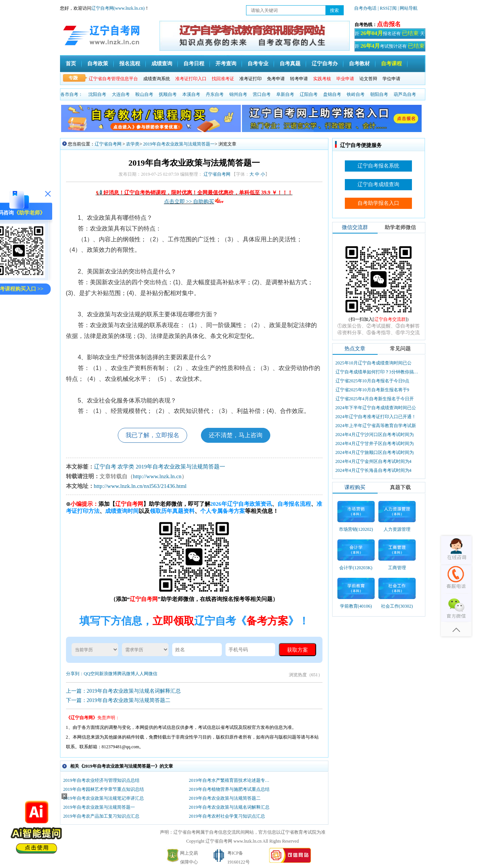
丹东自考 (215, 94)
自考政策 (98, 64)
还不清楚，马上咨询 (236, 435)
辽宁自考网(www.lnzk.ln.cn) (118, 8)
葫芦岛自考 (405, 94)
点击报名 (389, 24)
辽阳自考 (309, 94)
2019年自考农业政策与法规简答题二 (225, 798)
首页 (71, 64)
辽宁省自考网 (108, 144)
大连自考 (121, 94)
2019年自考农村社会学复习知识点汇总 (227, 816)
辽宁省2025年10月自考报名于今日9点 (372, 381)
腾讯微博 (126, 674)
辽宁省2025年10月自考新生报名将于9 (372, 390)
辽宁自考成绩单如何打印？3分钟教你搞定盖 (378, 372)
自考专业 (258, 64)
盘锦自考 (332, 94)
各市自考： (72, 94)
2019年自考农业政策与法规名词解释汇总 (229, 807)
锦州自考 (238, 94)
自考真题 (290, 64)
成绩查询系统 (157, 79)
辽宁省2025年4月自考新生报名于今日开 (375, 399)
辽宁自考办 (325, 64)
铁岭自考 (356, 94)
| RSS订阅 (387, 8)
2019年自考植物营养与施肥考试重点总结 (229, 789)
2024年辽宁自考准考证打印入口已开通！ (376, 417)
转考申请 (299, 79)
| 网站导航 (408, 8)
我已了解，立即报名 (152, 435)
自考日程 (194, 64)
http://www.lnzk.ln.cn (157, 476)
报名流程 (130, 64)
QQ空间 (92, 674)
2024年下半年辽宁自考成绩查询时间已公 (376, 408)
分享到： (75, 674)
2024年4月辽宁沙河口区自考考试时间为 (375, 435)
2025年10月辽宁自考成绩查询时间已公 (374, 363)
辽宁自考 (105, 467)
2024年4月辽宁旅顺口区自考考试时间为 (375, 452)
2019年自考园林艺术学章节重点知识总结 (104, 789)
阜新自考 (285, 94)
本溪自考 (191, 94)
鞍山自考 (144, 94)
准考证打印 (251, 79)
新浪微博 (108, 674)
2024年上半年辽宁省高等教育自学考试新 (376, 426)
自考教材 (359, 64)
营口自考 (262, 94)
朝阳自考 (379, 94)
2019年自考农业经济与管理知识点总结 (101, 780)
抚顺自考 (168, 94)
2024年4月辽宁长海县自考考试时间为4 (374, 470)
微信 (153, 674)
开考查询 (226, 64)
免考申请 (276, 79)
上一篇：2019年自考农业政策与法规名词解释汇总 (123, 691)
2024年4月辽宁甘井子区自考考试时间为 (375, 444)
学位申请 (391, 79)
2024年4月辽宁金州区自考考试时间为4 (374, 461)
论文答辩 (368, 79)
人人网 (142, 674)
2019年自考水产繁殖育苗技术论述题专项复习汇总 (231, 780)
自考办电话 (365, 8)
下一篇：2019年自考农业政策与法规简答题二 (118, 700)
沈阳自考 (97, 94)
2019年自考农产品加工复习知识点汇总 (101, 816)
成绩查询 (162, 64)
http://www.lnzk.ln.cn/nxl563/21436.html (140, 486)
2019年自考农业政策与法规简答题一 (179, 144)
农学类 (133, 144)
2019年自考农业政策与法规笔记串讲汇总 (104, 798)
